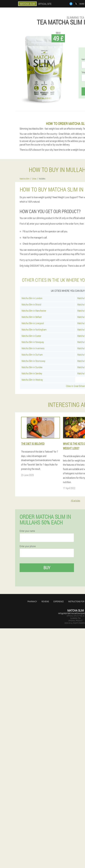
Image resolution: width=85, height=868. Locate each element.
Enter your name (27, 531)
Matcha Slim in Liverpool (33, 323)
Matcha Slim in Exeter (31, 336)
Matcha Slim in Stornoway (33, 361)
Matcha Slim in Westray (32, 380)
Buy (47, 568)
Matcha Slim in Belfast (32, 317)
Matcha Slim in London (32, 298)
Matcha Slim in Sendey (32, 373)
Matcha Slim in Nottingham (34, 329)
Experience (59, 601)
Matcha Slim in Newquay (33, 342)
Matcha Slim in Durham (32, 355)
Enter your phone (28, 546)
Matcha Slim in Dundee (32, 367)
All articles (75, 501)
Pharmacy (32, 601)
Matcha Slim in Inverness (33, 348)
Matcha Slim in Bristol (31, 304)
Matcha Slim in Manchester (34, 311)
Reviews (45, 601)
